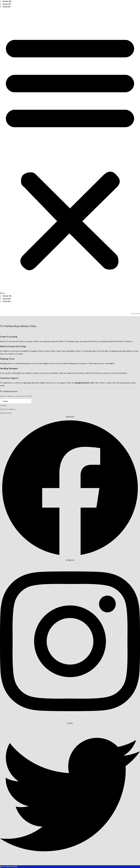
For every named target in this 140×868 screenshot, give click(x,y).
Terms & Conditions (8, 409)
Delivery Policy (6, 413)
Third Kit (6, 7)
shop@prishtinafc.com (84, 383)
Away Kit (7, 4)
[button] (70, 153)
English (5, 401)
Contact (3, 405)
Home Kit (7, 1)
